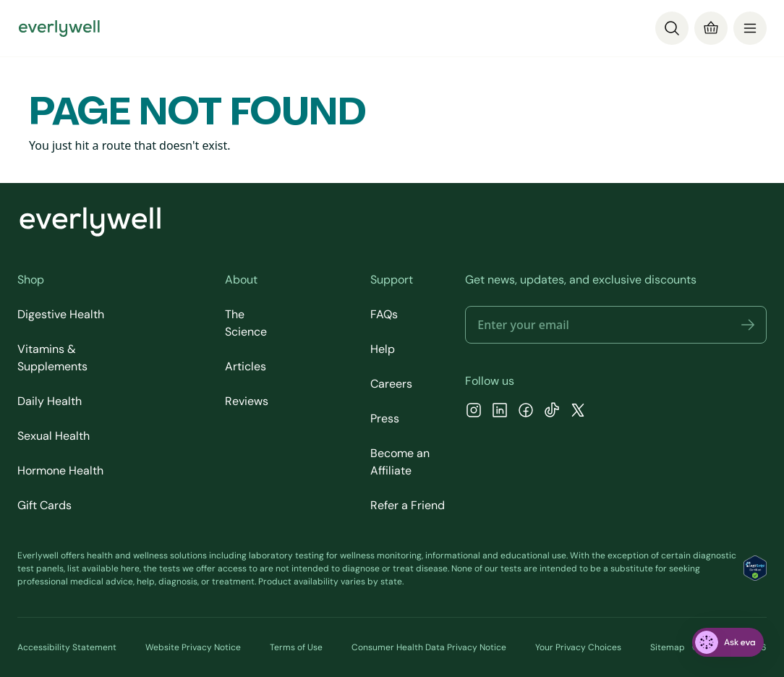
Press (385, 418)
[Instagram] (474, 412)
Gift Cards (44, 505)
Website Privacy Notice (193, 647)
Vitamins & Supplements (52, 358)
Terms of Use (296, 647)
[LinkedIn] (500, 412)
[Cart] (711, 28)
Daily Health (50, 401)
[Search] (672, 28)
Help (383, 349)
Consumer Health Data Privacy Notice (429, 647)
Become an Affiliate (400, 462)
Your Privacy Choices (578, 647)
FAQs (384, 314)
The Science (246, 323)
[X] (578, 412)
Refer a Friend (408, 505)
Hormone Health (60, 471)
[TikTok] (552, 412)
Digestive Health (61, 314)
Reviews (247, 401)
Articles (246, 366)
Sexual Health (54, 436)
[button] (748, 325)
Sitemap (668, 647)
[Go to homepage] (59, 28)
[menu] (750, 28)
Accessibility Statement (67, 647)
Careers (391, 384)
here (130, 569)
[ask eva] (728, 642)
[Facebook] (526, 412)
